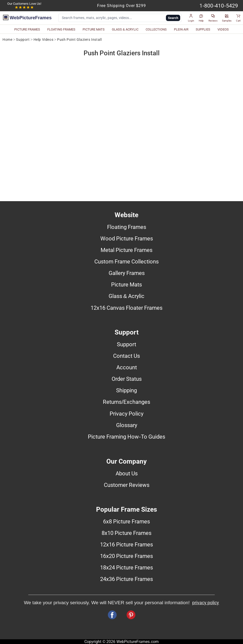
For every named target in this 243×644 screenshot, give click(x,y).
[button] (191, 18)
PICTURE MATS (94, 29)
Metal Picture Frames (127, 250)
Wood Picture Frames (127, 238)
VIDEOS (223, 29)
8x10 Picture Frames (127, 533)
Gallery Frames (127, 273)
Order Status (127, 379)
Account (127, 367)
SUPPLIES (203, 29)
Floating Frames (127, 227)
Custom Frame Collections (127, 261)
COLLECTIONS (156, 29)
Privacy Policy (127, 414)
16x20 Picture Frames (127, 556)
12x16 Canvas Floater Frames (127, 308)
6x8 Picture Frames (127, 521)
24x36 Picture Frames (127, 579)
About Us (127, 473)
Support (23, 40)
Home (7, 40)
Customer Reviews (127, 485)
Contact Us (127, 356)
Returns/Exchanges (126, 402)
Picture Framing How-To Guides (126, 437)
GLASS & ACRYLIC (125, 29)
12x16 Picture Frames (127, 544)
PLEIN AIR (181, 29)
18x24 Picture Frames (127, 567)
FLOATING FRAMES (61, 29)
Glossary (127, 425)
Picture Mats (127, 284)
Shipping (127, 390)
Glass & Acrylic (127, 296)
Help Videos (44, 40)
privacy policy (206, 603)
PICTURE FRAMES (27, 29)
